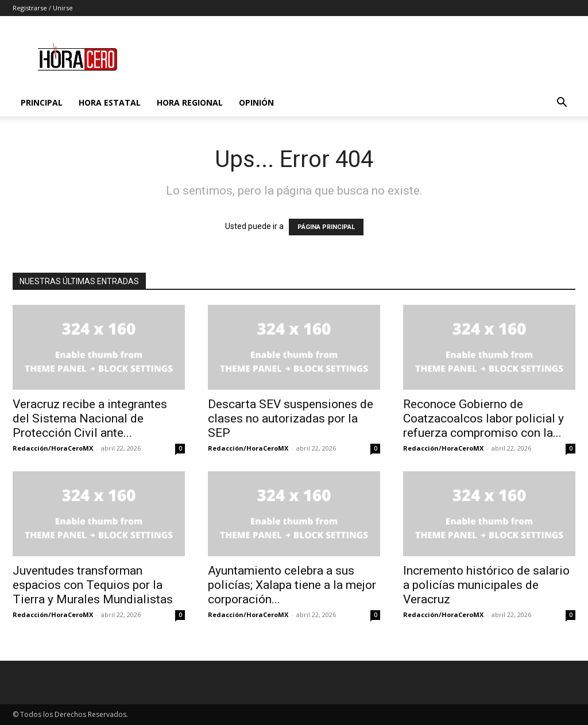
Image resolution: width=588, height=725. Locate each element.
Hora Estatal (110, 102)
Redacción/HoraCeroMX (53, 448)
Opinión (256, 102)
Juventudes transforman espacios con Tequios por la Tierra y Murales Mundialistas (93, 585)
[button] (562, 104)
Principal (42, 102)
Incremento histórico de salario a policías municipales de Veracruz (486, 585)
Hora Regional (190, 102)
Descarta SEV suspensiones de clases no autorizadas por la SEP (291, 418)
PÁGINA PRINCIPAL (326, 227)
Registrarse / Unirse (43, 8)
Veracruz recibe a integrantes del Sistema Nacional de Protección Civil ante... (90, 418)
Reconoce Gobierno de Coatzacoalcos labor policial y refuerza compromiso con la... (483, 418)
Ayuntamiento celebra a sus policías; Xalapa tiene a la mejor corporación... (292, 585)
